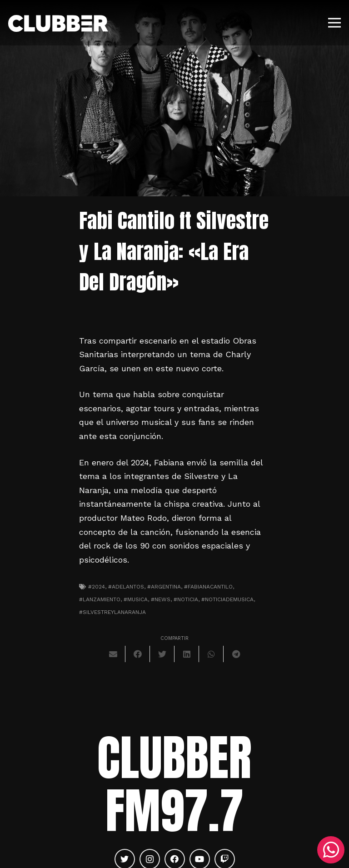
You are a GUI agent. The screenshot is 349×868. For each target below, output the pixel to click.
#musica (136, 599)
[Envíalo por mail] (113, 654)
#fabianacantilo (208, 587)
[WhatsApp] (331, 850)
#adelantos (126, 587)
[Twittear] (162, 654)
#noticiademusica (227, 599)
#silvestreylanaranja (112, 612)
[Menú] (335, 23)
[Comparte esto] (138, 654)
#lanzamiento (100, 599)
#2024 (97, 587)
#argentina (164, 587)
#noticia (186, 599)
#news (161, 599)
